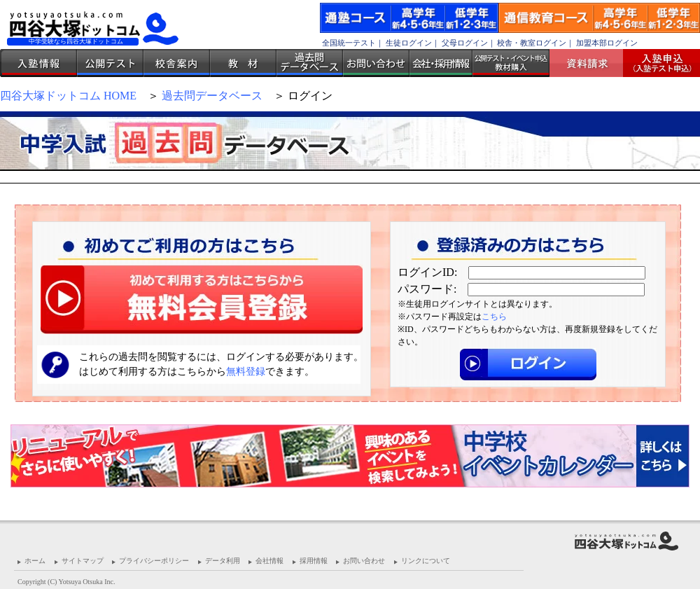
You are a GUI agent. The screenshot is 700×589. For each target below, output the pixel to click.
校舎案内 (177, 63)
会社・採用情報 (441, 63)
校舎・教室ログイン (532, 43)
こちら (494, 317)
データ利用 (223, 561)
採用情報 (314, 561)
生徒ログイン (409, 43)
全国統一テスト (349, 43)
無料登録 (246, 372)
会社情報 (269, 561)
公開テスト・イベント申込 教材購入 (511, 63)
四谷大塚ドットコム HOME (68, 96)
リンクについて (426, 561)
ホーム (35, 561)
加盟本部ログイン (607, 43)
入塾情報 (38, 63)
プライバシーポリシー (154, 561)
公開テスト (110, 63)
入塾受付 (656, 63)
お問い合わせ (376, 63)
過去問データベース (310, 63)
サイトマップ (83, 561)
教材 (243, 63)
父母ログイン (465, 43)
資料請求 (591, 63)
